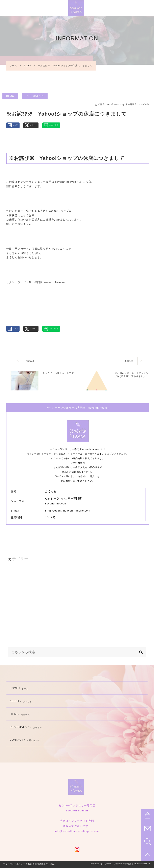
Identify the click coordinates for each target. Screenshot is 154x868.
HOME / (19, 688)
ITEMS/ (20, 714)
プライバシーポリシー (14, 864)
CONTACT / (25, 740)
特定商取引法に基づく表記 (41, 864)
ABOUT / (21, 701)
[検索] (141, 652)
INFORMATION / (26, 727)
